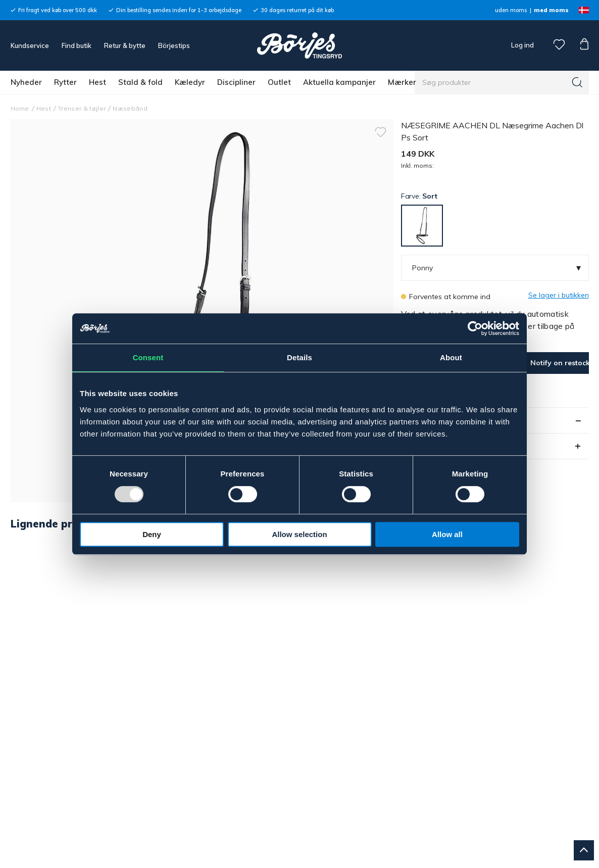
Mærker (402, 82)
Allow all (447, 534)
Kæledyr (190, 82)
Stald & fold (140, 82)
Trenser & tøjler (82, 108)
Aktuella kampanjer (339, 82)
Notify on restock (559, 363)
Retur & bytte (125, 45)
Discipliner (236, 82)
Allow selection (299, 534)
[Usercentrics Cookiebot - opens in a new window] (475, 328)
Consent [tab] (148, 357)
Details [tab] (299, 357)
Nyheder (26, 82)
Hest (97, 82)
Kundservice (30, 45)
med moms (551, 10)
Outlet (279, 82)
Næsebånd (130, 108)
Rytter (65, 82)
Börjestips (174, 45)
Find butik (77, 45)
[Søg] (577, 82)
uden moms (511, 10)
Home (20, 108)
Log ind (522, 45)
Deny (152, 534)
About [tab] (451, 357)
